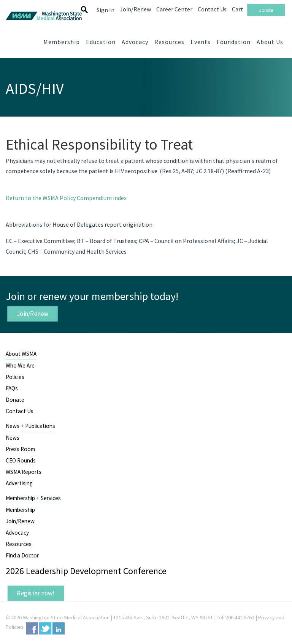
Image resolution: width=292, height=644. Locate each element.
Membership (20, 510)
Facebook (32, 628)
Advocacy (17, 533)
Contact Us (20, 411)
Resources (19, 544)
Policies (15, 377)
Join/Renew (33, 313)
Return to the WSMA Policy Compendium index (66, 198)
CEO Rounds (21, 460)
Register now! (36, 593)
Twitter (45, 628)
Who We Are (20, 365)
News (13, 438)
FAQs (12, 388)
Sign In (106, 10)
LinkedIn (59, 628)
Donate (15, 400)
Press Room (20, 449)
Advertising (19, 483)
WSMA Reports (24, 472)
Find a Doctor (22, 555)
